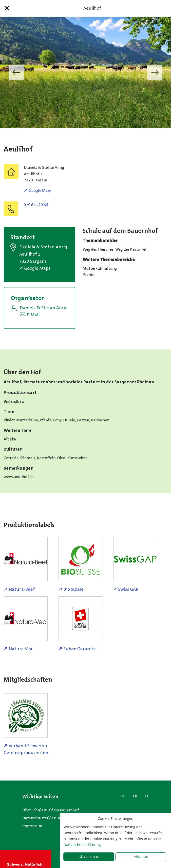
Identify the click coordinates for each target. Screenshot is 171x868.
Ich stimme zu (89, 857)
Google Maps (40, 190)
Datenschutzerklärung (42, 818)
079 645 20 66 (36, 205)
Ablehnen (141, 857)
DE (123, 796)
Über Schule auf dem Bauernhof (51, 810)
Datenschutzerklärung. (83, 845)
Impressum (32, 826)
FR (135, 796)
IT (147, 796)
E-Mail (33, 315)
